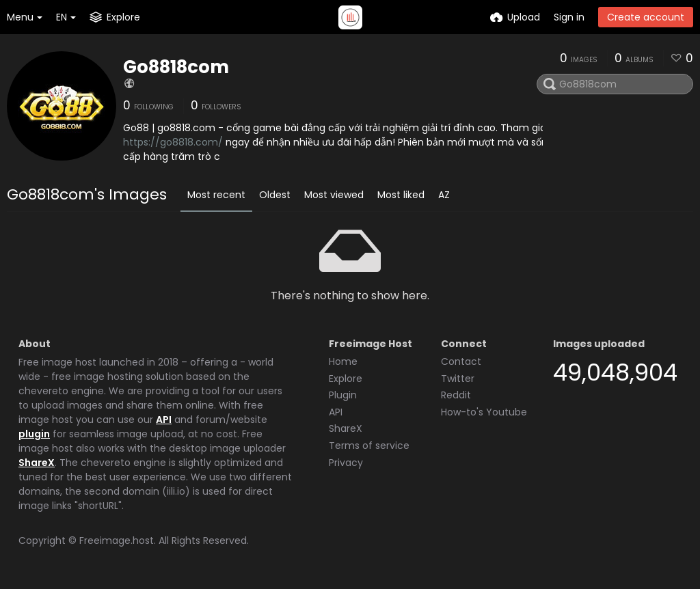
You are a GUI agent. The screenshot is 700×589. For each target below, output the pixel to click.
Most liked (401, 195)
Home (343, 361)
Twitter (458, 379)
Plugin (343, 395)
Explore (346, 379)
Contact (461, 361)
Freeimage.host (117, 540)
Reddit (456, 395)
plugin (34, 434)
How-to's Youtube (484, 412)
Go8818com (176, 67)
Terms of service (369, 446)
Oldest (275, 195)
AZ (444, 195)
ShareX (37, 463)
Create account (646, 17)
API (164, 420)
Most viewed (334, 195)
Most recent (216, 195)
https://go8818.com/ (173, 142)
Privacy (346, 463)
